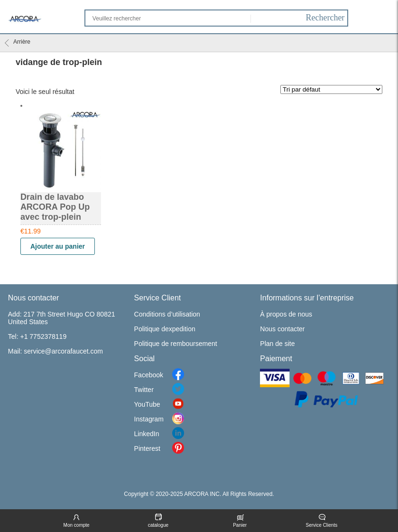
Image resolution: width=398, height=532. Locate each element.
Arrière (18, 43)
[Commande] (331, 89)
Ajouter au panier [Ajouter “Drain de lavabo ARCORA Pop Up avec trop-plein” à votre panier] (58, 246)
